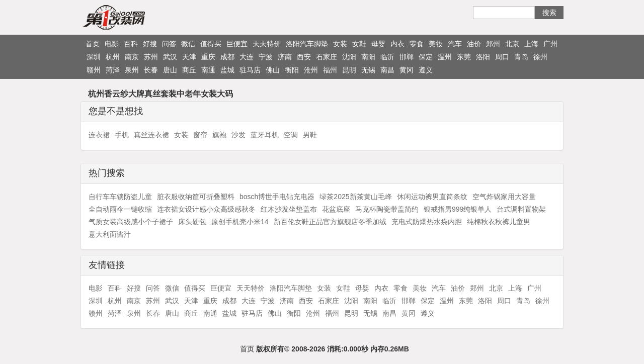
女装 (340, 44)
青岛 (521, 57)
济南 (285, 57)
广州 (550, 44)
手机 (122, 135)
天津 (189, 57)
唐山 (170, 70)
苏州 (151, 57)
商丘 (189, 70)
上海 (531, 44)
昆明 (349, 70)
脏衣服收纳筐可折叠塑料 (196, 197)
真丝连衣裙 (151, 135)
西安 (304, 57)
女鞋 (359, 44)
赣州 (94, 70)
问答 (169, 44)
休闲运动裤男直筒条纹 (432, 197)
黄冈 (407, 70)
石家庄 (327, 57)
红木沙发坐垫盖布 (289, 209)
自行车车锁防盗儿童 (120, 197)
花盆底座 (336, 209)
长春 (151, 70)
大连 (247, 57)
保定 (426, 57)
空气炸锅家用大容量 (504, 197)
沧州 (311, 70)
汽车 (455, 44)
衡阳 (292, 70)
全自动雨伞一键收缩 (120, 209)
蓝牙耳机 (265, 135)
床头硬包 (192, 222)
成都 (227, 57)
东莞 (464, 57)
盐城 (227, 70)
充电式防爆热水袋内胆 (427, 222)
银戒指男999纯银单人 (458, 209)
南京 (132, 57)
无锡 (368, 70)
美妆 (436, 44)
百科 (131, 44)
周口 (502, 57)
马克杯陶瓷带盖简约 (387, 209)
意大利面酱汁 (110, 234)
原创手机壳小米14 (240, 222)
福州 (330, 70)
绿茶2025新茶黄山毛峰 (355, 197)
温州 (445, 57)
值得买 (211, 44)
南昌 (387, 70)
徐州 (540, 57)
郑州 (493, 44)
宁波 (266, 57)
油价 (474, 44)
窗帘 (200, 135)
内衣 (397, 44)
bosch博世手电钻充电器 (277, 197)
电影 (112, 44)
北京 (512, 44)
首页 (93, 44)
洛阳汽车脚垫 (307, 44)
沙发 (238, 135)
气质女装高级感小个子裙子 (131, 222)
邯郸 (407, 57)
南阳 (368, 57)
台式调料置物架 (521, 209)
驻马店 (250, 70)
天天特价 (267, 44)
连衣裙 (99, 135)
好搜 (150, 44)
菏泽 (113, 70)
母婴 (378, 44)
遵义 (426, 70)
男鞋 (310, 135)
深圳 (94, 57)
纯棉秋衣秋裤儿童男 (499, 222)
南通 (208, 70)
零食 (417, 44)
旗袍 (219, 135)
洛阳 (483, 57)
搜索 (549, 13)
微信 (188, 44)
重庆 (208, 57)
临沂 (387, 57)
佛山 (273, 70)
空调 (291, 135)
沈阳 (349, 57)
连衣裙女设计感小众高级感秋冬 (206, 209)
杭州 (113, 57)
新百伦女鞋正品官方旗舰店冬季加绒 (330, 222)
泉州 (132, 70)
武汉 (170, 57)
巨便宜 (237, 44)
